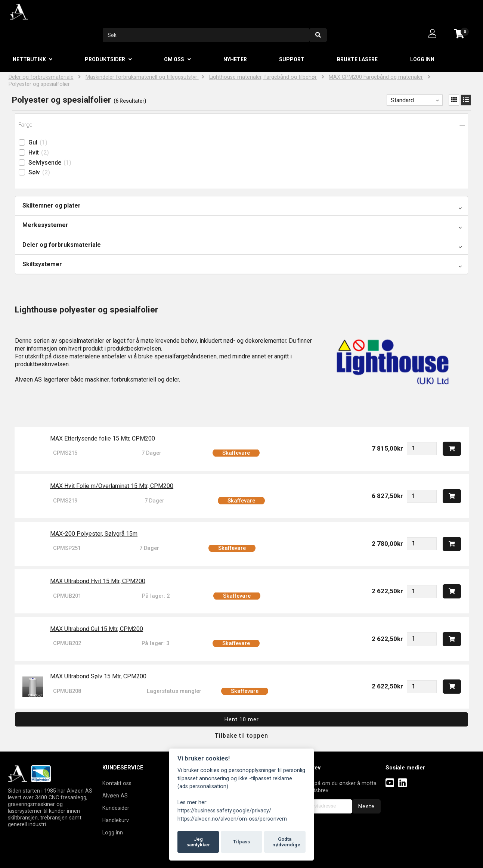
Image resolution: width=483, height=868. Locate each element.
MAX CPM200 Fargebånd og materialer (376, 77)
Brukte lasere (357, 59)
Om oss (174, 59)
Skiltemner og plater (52, 206)
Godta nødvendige (286, 842)
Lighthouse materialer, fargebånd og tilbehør (263, 77)
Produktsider (105, 59)
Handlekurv (116, 820)
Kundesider (116, 808)
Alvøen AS (115, 796)
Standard (402, 100)
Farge (25, 125)
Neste (366, 806)
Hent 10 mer (242, 719)
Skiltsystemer (42, 264)
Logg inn (422, 59)
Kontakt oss (117, 783)
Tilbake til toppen (241, 736)
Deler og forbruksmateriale (41, 77)
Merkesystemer (45, 225)
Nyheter (235, 59)
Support (292, 59)
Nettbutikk (29, 59)
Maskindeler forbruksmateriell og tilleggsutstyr (142, 77)
